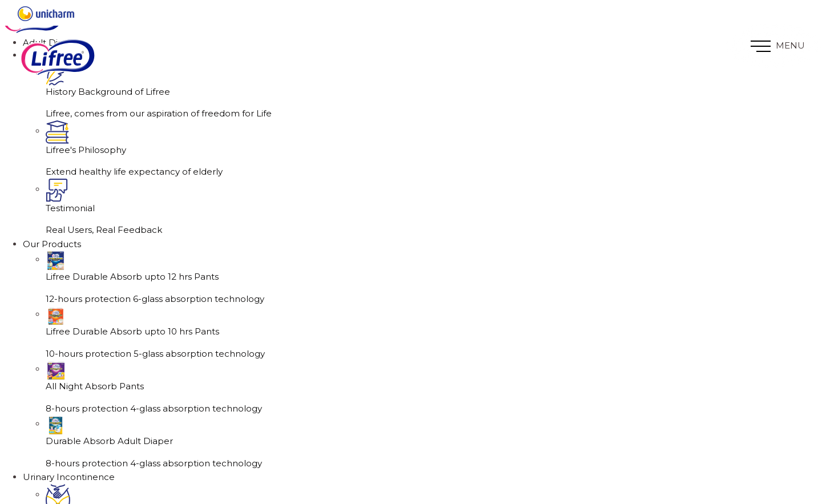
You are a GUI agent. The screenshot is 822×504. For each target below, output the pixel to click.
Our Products (52, 282)
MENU (778, 46)
